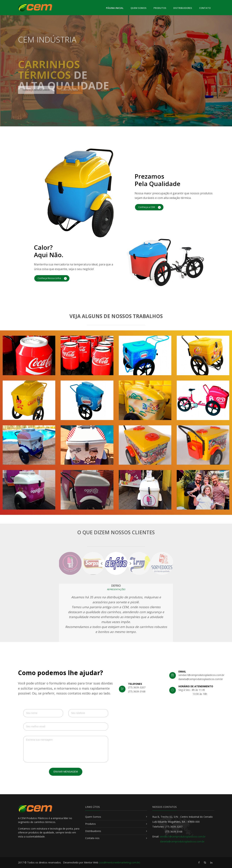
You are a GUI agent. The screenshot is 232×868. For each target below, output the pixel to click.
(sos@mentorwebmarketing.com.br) (120, 862)
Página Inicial (115, 8)
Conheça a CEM (150, 207)
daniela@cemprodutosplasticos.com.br (182, 841)
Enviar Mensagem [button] (66, 772)
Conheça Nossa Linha (52, 278)
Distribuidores (183, 8)
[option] (116, 563)
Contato (205, 8)
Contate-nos (92, 838)
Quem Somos (139, 8)
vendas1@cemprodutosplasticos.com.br (183, 836)
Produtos (160, 8)
